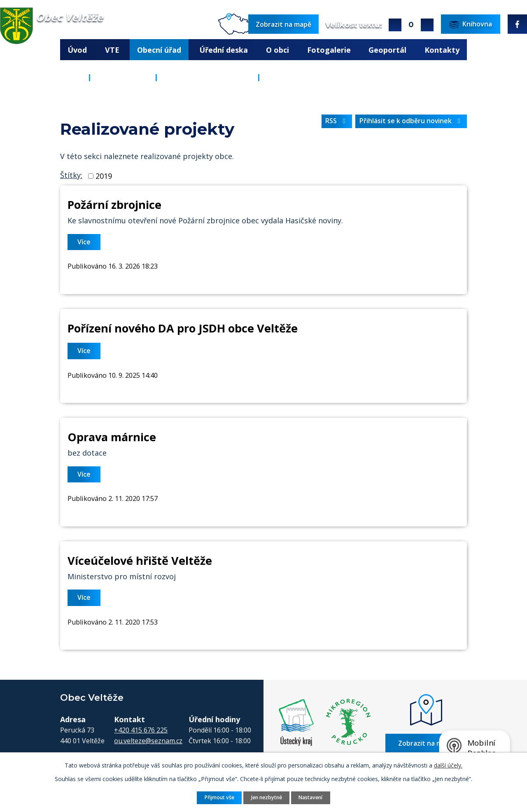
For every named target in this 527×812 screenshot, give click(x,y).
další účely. (448, 765)
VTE (112, 50)
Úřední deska (224, 50)
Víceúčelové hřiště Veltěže (140, 560)
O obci (277, 50)
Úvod (77, 50)
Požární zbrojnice (114, 205)
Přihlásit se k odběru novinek (411, 121)
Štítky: (71, 175)
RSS (337, 121)
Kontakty (442, 50)
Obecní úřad (159, 50)
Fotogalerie (329, 50)
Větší (395, 25)
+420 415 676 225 (141, 730)
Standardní (411, 25)
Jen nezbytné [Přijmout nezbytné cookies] (267, 797)
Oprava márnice (112, 437)
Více (84, 242)
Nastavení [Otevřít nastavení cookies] (310, 797)
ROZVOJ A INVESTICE (208, 77)
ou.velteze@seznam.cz (148, 741)
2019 (104, 176)
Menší (427, 25)
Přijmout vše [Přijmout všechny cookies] (219, 797)
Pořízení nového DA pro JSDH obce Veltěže (183, 328)
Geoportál (387, 50)
